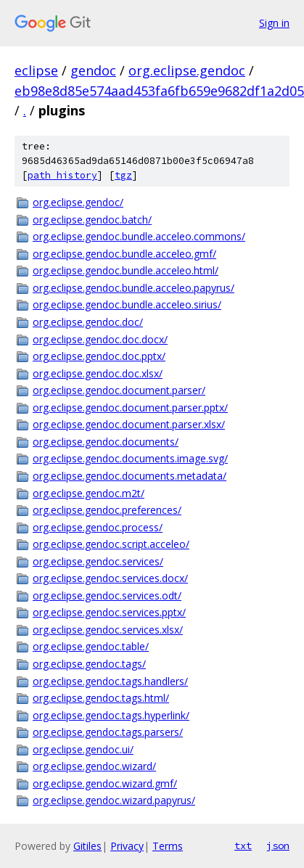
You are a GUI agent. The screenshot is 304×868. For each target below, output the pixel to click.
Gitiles (87, 846)
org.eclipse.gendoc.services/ (98, 561)
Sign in (274, 23)
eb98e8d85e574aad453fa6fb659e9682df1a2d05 (159, 91)
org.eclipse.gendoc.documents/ (106, 442)
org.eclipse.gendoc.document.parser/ (119, 390)
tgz (123, 175)
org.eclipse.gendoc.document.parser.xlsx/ (129, 424)
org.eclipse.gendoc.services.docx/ (110, 578)
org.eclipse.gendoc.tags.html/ (101, 698)
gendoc (93, 70)
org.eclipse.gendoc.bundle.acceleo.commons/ (139, 236)
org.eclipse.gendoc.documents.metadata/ (130, 476)
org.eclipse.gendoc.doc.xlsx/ (98, 373)
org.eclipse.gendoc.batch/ (92, 220)
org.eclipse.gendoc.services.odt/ (107, 595)
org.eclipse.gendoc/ (78, 202)
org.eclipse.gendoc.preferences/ (107, 510)
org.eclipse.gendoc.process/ (98, 527)
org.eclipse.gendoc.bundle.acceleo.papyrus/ (133, 288)
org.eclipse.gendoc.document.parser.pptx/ (130, 408)
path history (62, 175)
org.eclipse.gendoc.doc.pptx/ (99, 356)
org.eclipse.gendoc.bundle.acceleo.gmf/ (124, 254)
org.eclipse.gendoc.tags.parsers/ (108, 732)
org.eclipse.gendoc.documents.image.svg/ (130, 458)
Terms (168, 846)
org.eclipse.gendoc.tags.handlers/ (110, 681)
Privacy (127, 846)
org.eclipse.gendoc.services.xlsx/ (108, 630)
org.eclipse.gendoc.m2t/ (89, 493)
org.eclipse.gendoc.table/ (91, 646)
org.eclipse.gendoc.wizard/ (94, 766)
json (278, 846)
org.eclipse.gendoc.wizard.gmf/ (105, 783)
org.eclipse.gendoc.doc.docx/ (100, 339)
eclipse (36, 70)
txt (243, 846)
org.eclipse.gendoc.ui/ (83, 749)
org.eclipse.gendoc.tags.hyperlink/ (111, 715)
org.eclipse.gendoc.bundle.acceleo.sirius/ (127, 304)
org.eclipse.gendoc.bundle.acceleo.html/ (126, 270)
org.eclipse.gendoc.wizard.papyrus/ (114, 800)
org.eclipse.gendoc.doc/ (88, 322)
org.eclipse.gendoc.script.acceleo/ (111, 544)
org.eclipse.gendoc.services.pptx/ (109, 612)
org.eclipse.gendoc (187, 70)
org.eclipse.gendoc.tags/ (89, 664)
